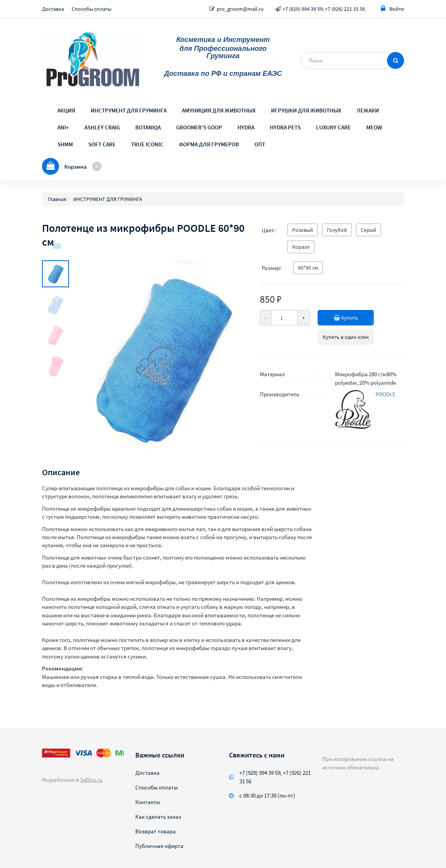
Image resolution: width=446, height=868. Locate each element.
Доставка (53, 9)
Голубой (337, 230)
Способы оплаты (92, 9)
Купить (348, 318)
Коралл (301, 247)
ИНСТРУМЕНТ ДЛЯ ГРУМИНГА (129, 110)
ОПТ (260, 144)
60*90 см (308, 268)
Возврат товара (156, 831)
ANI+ (63, 127)
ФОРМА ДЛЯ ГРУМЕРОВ (209, 144)
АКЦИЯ (66, 110)
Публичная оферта (159, 846)
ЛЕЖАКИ (368, 110)
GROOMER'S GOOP (199, 127)
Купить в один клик (346, 337)
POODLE (385, 394)
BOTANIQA (148, 127)
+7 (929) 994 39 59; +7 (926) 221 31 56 (324, 9)
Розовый (303, 230)
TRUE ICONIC (147, 144)
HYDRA (246, 127)
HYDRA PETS (285, 127)
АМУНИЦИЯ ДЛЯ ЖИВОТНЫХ (219, 110)
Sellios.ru (91, 780)
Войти (392, 9)
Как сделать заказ (158, 817)
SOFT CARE (102, 144)
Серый (369, 230)
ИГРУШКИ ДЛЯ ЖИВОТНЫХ (306, 110)
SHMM (65, 144)
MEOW (374, 127)
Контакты (148, 802)
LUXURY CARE (333, 127)
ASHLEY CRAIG (102, 127)
